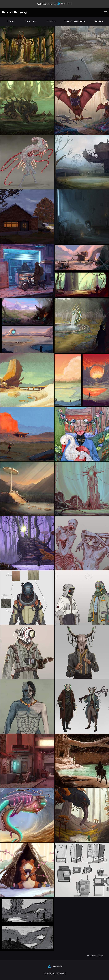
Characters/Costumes (75, 21)
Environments (31, 21)
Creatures (51, 21)
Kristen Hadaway (15, 12)
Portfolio (12, 21)
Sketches (98, 21)
